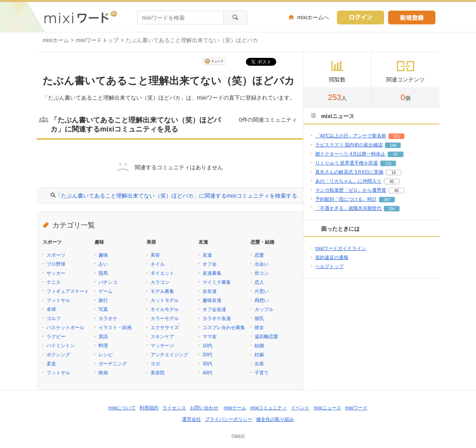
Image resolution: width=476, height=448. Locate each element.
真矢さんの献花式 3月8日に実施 (349, 172)
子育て (262, 373)
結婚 (259, 346)
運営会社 (192, 419)
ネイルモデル (165, 309)
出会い (262, 264)
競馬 (103, 273)
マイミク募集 (217, 282)
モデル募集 (162, 291)
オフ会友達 (214, 309)
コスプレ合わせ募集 (224, 328)
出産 (259, 364)
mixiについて (122, 408)
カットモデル (165, 300)
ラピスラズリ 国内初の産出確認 (349, 145)
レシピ (106, 355)
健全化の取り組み (275, 419)
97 (395, 155)
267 (387, 200)
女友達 (210, 291)
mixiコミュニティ (269, 408)
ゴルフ (54, 318)
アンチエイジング (169, 355)
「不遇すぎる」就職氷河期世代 (348, 208)
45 (391, 182)
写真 (103, 309)
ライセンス (174, 408)
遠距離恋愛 (266, 337)
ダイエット (162, 273)
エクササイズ (165, 328)
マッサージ (162, 346)
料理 (103, 346)
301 (397, 136)
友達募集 (212, 273)
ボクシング (58, 355)
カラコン (160, 282)
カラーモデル (165, 318)
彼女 (259, 328)
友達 (207, 255)
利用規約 (149, 408)
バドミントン (61, 346)
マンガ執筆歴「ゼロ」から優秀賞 (351, 190)
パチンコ (108, 282)
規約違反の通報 (332, 257)
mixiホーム (56, 40)
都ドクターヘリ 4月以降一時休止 (350, 154)
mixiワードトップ (98, 40)
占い (103, 264)
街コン (262, 273)
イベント (300, 408)
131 (388, 164)
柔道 (51, 364)
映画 (103, 373)
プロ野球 (56, 264)
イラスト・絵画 (115, 328)
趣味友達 (212, 300)
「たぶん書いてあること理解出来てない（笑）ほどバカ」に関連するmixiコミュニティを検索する (176, 196)
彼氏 (259, 318)
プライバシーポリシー (229, 419)
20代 (207, 355)
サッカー (56, 273)
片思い (262, 291)
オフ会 (210, 264)
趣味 (103, 255)
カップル (264, 309)
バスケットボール (65, 328)
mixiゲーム (235, 408)
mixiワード (356, 408)
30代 (207, 364)
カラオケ (108, 318)
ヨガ (155, 364)
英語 (103, 337)
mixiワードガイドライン (341, 248)
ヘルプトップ (329, 267)
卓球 (51, 309)
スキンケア (162, 337)
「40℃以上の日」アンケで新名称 (351, 136)
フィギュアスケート (68, 291)
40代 (207, 373)
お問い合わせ (204, 408)
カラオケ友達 (217, 318)
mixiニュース (327, 408)
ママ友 (210, 337)
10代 (207, 346)
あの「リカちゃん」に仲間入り (348, 181)
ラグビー (56, 337)
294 (392, 209)
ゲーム (106, 291)
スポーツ (56, 255)
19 (393, 173)
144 (393, 145)
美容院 (158, 373)
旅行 (103, 300)
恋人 (259, 282)
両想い (262, 300)
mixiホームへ (313, 17)
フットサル (58, 300)
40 (396, 191)
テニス (54, 282)
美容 (155, 255)
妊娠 (259, 355)
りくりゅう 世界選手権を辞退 (347, 163)
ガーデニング (113, 364)
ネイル (158, 264)
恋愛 (259, 255)
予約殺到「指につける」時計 (346, 199)
